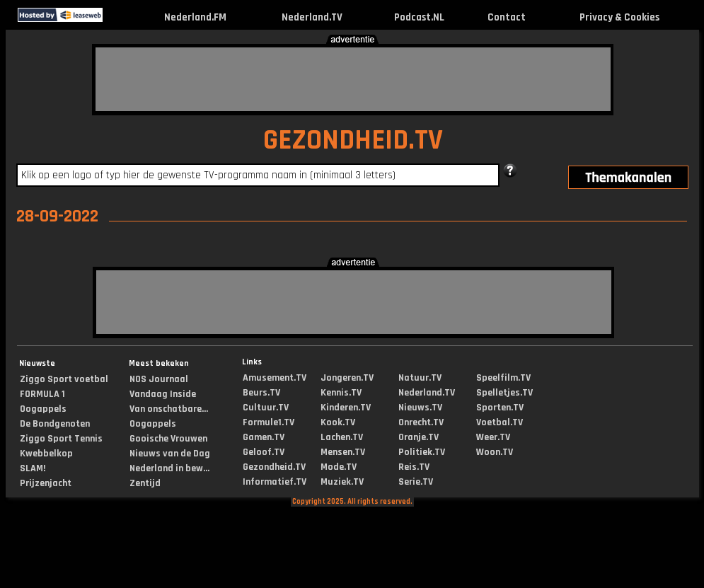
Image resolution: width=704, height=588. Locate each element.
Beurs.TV (261, 393)
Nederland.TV (312, 17)
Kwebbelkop (46, 454)
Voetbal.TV (500, 422)
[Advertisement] (353, 79)
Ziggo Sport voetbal (64, 379)
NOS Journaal (159, 379)
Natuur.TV (420, 378)
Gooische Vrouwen (168, 439)
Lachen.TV (342, 437)
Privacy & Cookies (619, 17)
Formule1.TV (269, 422)
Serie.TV (416, 482)
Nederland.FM (195, 17)
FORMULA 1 (42, 394)
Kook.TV (338, 422)
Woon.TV (495, 452)
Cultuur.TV (266, 408)
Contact (507, 17)
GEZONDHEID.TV (353, 140)
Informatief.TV (275, 482)
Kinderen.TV (346, 408)
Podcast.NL (419, 17)
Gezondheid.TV (274, 467)
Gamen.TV (264, 437)
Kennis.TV (341, 393)
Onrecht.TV (421, 422)
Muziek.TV (342, 482)
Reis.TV (414, 467)
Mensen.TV (343, 452)
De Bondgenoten (55, 424)
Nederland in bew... (169, 468)
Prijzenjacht (46, 483)
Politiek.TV (422, 452)
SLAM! (33, 468)
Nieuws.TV (420, 408)
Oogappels (43, 409)
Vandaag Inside (163, 394)
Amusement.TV (275, 378)
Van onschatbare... (169, 409)
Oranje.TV (419, 437)
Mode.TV (339, 467)
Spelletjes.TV (504, 393)
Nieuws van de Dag (170, 454)
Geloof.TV (264, 452)
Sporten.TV (500, 408)
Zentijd (145, 483)
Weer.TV (493, 437)
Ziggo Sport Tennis (61, 439)
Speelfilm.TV (503, 378)
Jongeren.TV (347, 378)
